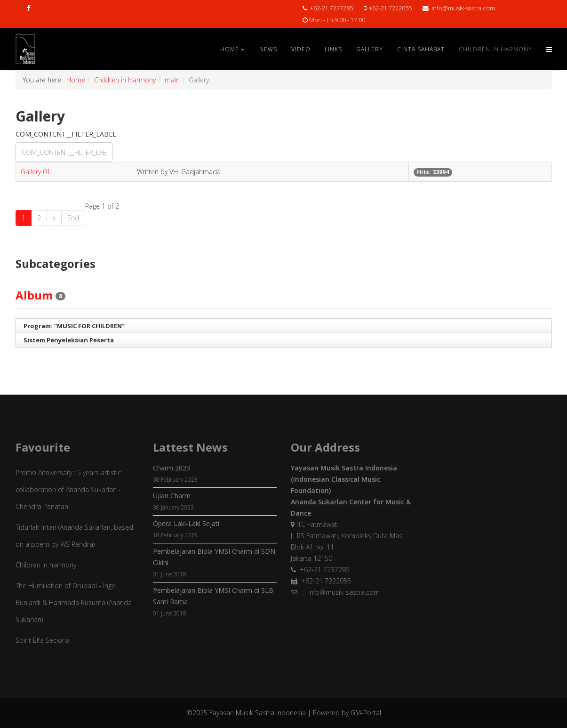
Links (333, 49)
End (73, 218)
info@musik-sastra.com (463, 8)
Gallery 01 (36, 172)
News (268, 49)
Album (34, 295)
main (172, 80)
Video (301, 49)
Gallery (370, 49)
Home (230, 49)
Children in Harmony (495, 49)
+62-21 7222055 (390, 8)
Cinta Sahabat (421, 49)
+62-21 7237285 (331, 8)
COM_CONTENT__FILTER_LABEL (67, 134)
